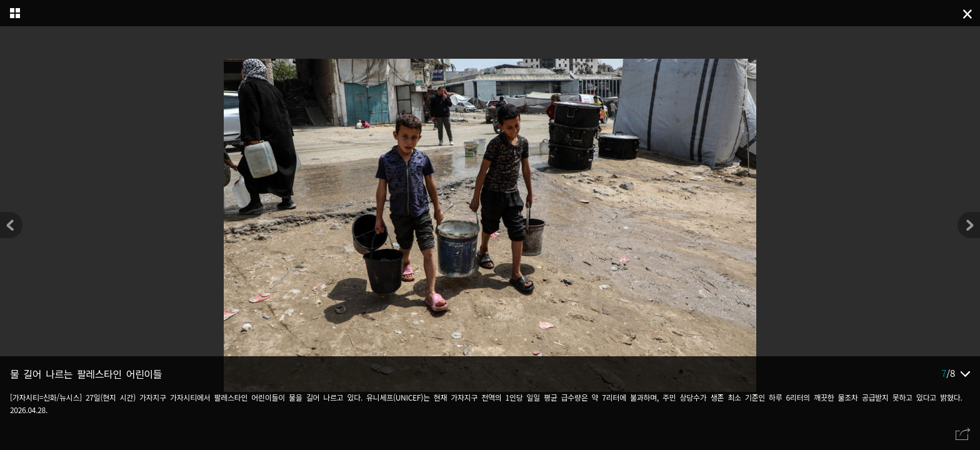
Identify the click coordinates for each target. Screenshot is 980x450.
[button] (969, 225)
